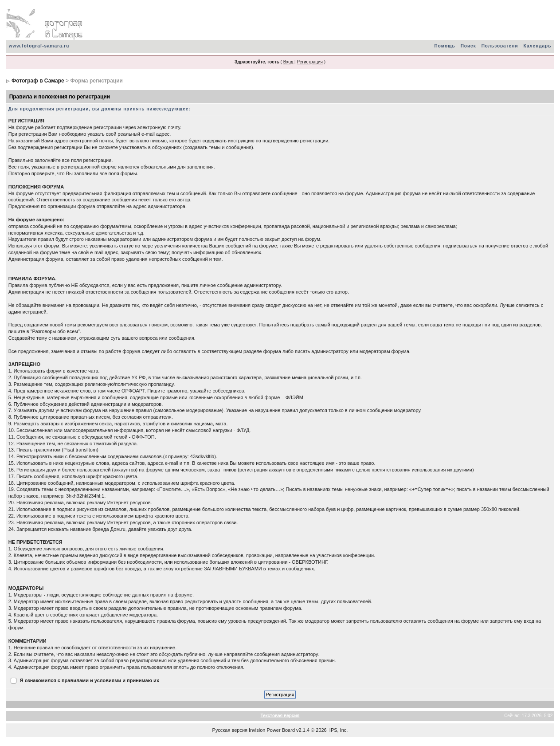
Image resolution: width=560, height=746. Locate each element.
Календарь (538, 46)
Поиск (468, 46)
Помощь (445, 46)
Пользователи (500, 46)
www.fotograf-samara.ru (39, 46)
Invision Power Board (272, 730)
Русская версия (230, 730)
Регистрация (309, 62)
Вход (288, 62)
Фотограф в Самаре (38, 81)
